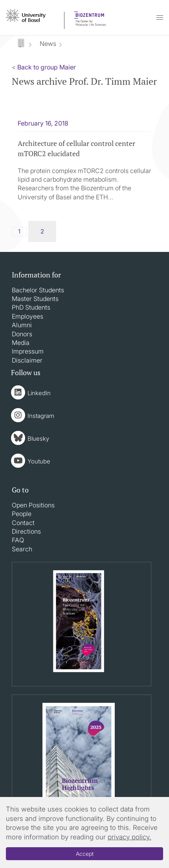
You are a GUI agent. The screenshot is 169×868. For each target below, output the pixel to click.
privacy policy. (130, 837)
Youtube (39, 461)
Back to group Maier (47, 67)
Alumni (22, 325)
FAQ (18, 540)
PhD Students (31, 307)
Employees (28, 316)
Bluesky (38, 439)
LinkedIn (39, 393)
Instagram (41, 416)
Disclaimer (27, 360)
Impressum (28, 351)
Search (22, 549)
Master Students (35, 299)
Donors (22, 334)
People (22, 514)
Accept (85, 854)
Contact (23, 523)
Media (21, 343)
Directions (26, 531)
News (48, 44)
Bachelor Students (38, 290)
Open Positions (33, 505)
